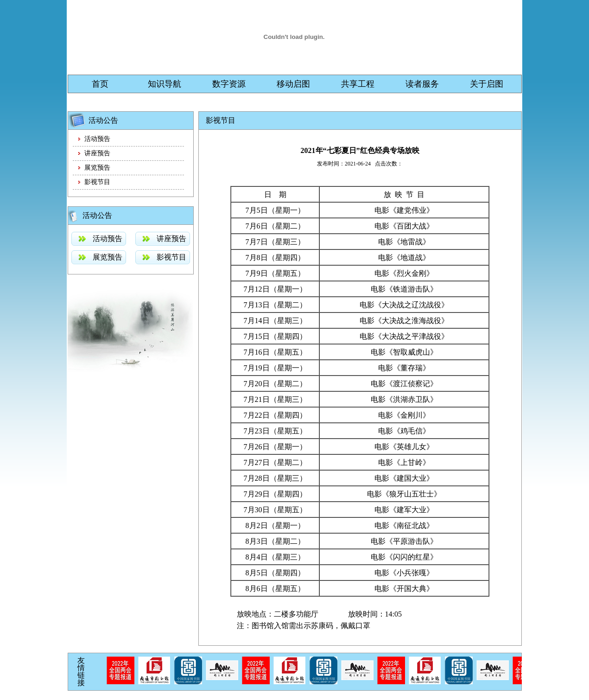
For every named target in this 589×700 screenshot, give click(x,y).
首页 (100, 84)
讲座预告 (97, 153)
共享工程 (358, 84)
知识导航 (165, 84)
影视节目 (97, 182)
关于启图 (487, 84)
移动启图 (293, 84)
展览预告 (97, 168)
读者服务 (422, 84)
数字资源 (229, 84)
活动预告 (97, 139)
